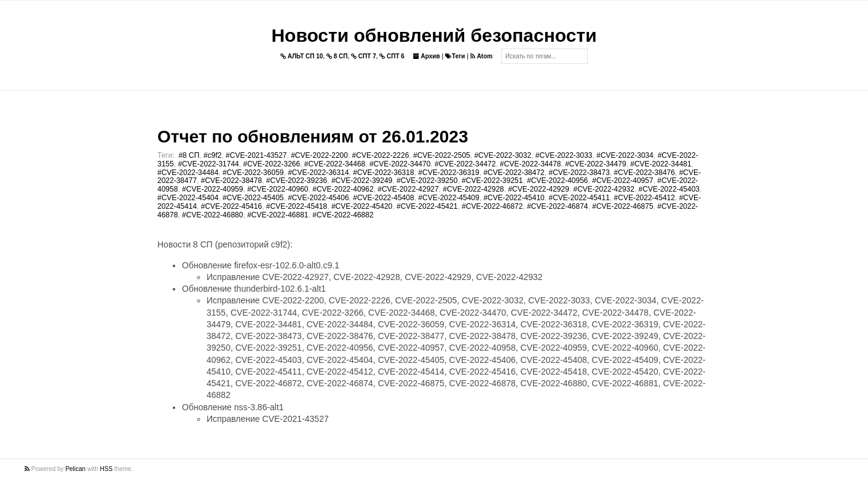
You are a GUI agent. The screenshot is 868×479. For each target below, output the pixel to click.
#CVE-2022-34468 (335, 164)
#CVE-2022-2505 (442, 155)
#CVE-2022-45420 (362, 206)
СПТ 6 (392, 56)
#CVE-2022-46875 (622, 206)
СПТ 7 (364, 56)
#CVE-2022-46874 (557, 206)
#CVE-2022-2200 (319, 155)
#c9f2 (212, 155)
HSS (107, 469)
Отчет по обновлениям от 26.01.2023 (313, 137)
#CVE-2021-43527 (256, 155)
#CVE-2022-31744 (208, 164)
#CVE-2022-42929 (538, 189)
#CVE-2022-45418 (297, 206)
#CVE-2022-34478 (530, 164)
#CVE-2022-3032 (503, 155)
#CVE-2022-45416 (231, 206)
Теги (455, 56)
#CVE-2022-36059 (253, 173)
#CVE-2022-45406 (318, 198)
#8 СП (189, 155)
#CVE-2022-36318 (383, 173)
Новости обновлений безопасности (434, 35)
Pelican (75, 469)
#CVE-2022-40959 (212, 189)
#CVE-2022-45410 (514, 198)
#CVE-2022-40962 (343, 189)
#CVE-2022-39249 (362, 181)
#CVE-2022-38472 (514, 173)
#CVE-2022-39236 (297, 181)
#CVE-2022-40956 (557, 181)
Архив (427, 56)
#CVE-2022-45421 (427, 206)
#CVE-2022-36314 (318, 173)
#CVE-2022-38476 (645, 173)
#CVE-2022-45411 (579, 198)
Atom (481, 56)
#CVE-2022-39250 (427, 181)
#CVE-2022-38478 (231, 181)
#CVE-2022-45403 (669, 189)
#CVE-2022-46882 (343, 215)
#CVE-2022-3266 (271, 164)
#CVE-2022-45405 (253, 198)
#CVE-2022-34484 (188, 173)
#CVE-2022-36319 (448, 173)
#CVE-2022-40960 (278, 189)
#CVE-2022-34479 (595, 164)
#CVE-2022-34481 (661, 164)
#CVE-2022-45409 (448, 198)
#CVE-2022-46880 (212, 215)
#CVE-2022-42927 (408, 189)
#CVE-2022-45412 (645, 198)
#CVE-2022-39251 (492, 181)
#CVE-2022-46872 (492, 206)
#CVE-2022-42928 (473, 189)
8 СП (337, 56)
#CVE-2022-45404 (188, 198)
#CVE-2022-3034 (625, 155)
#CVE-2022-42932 (604, 189)
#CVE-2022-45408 (383, 198)
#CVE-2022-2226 (381, 155)
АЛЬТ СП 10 (302, 56)
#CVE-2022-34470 (400, 164)
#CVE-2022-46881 (278, 215)
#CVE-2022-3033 (564, 155)
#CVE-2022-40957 (622, 181)
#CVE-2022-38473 (579, 173)
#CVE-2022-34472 (465, 164)
